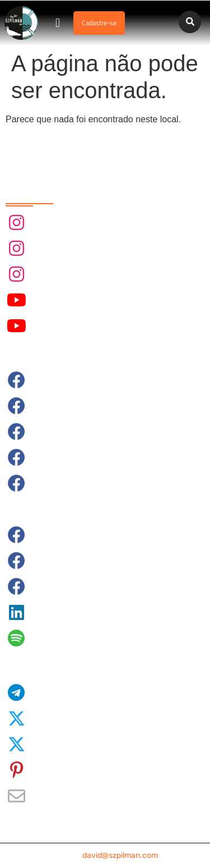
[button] (58, 23)
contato (105, 855)
